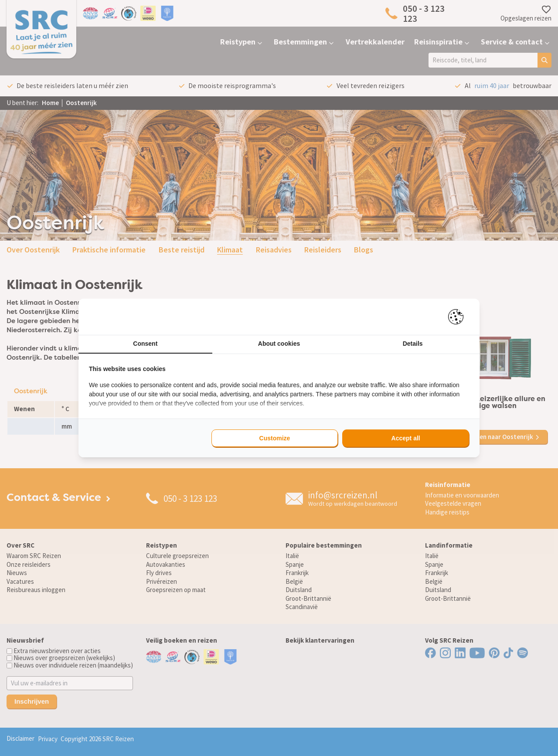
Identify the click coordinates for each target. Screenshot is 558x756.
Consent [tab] (145, 344)
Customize (275, 438)
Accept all (406, 438)
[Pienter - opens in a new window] (459, 317)
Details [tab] (413, 344)
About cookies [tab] (279, 344)
